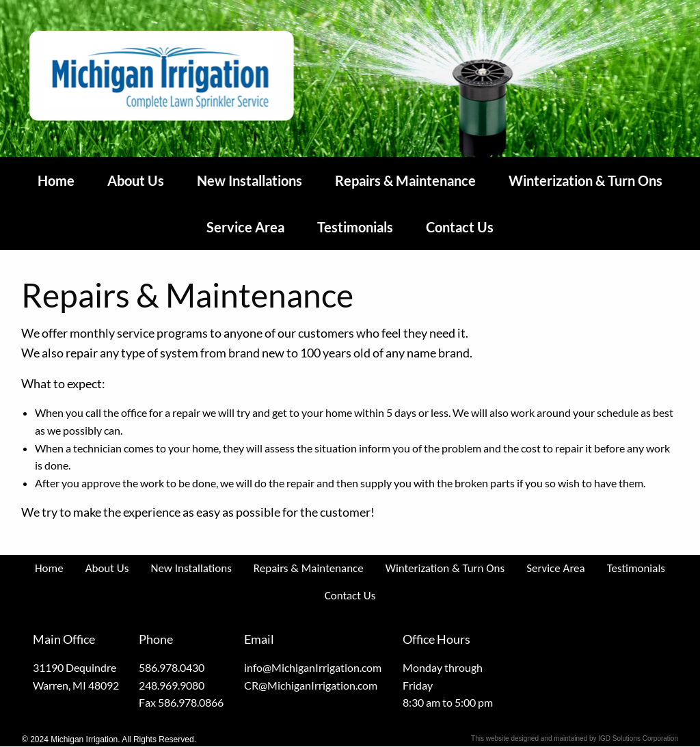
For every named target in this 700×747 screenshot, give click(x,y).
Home (56, 180)
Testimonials (355, 227)
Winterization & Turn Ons (585, 180)
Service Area (245, 227)
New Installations (250, 180)
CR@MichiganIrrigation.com (311, 685)
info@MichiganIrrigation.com (313, 667)
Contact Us (460, 227)
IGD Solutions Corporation (638, 738)
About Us (136, 180)
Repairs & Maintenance (405, 180)
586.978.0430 (172, 667)
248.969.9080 (172, 685)
